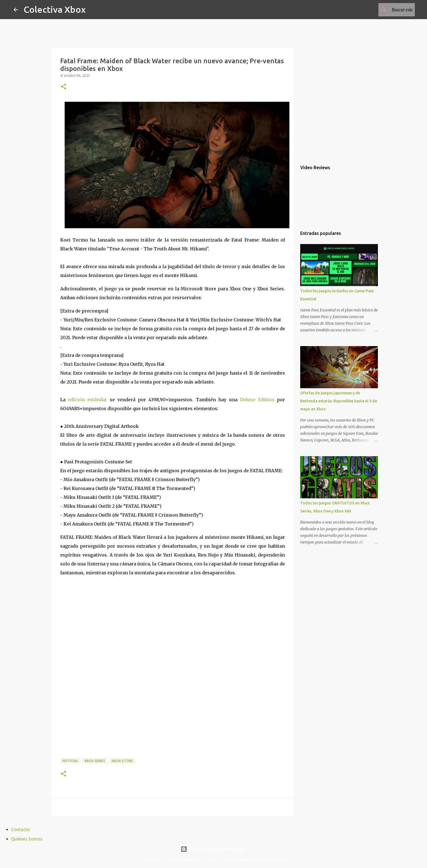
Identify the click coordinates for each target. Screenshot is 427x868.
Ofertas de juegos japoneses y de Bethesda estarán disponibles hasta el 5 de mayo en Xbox (339, 401)
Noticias (70, 761)
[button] (64, 87)
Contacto (21, 829)
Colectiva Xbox (55, 9)
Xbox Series (95, 761)
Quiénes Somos (27, 839)
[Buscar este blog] (386, 10)
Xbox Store (122, 761)
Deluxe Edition (257, 400)
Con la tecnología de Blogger (213, 849)
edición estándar (88, 400)
